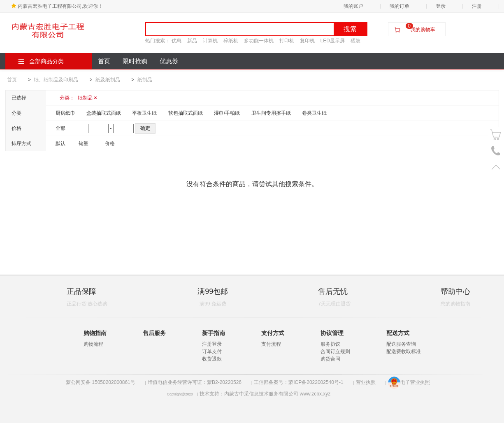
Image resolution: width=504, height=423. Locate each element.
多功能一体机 (259, 41)
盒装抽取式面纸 (104, 113)
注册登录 (212, 344)
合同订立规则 (335, 351)
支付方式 (273, 333)
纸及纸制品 (108, 80)
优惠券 (169, 61)
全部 (60, 128)
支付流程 (271, 344)
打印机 (287, 41)
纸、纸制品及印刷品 (56, 80)
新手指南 (214, 333)
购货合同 (330, 359)
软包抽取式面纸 (186, 113)
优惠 (177, 41)
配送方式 (398, 333)
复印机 (307, 41)
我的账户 (353, 6)
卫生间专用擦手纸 (271, 113)
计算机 (210, 41)
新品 (192, 41)
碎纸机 (231, 41)
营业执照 (366, 382)
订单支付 (212, 351)
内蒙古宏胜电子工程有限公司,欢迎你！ (57, 6)
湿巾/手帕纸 (227, 113)
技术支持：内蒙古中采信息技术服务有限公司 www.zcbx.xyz (265, 394)
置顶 (496, 167)
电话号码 (496, 151)
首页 (104, 61)
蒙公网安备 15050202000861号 (101, 382)
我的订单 (399, 6)
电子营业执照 (409, 382)
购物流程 (93, 344)
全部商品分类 (41, 61)
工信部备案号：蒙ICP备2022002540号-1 (298, 382)
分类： (78, 98)
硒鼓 (355, 41)
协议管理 (332, 333)
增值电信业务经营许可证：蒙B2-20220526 (195, 382)
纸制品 (145, 80)
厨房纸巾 (65, 113)
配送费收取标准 (404, 351)
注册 (477, 6)
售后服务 (154, 333)
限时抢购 (135, 61)
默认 (60, 143)
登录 (441, 6)
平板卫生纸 (144, 113)
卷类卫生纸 (314, 113)
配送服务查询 (401, 344)
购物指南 (95, 333)
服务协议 (330, 344)
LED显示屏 (333, 41)
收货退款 (212, 359)
